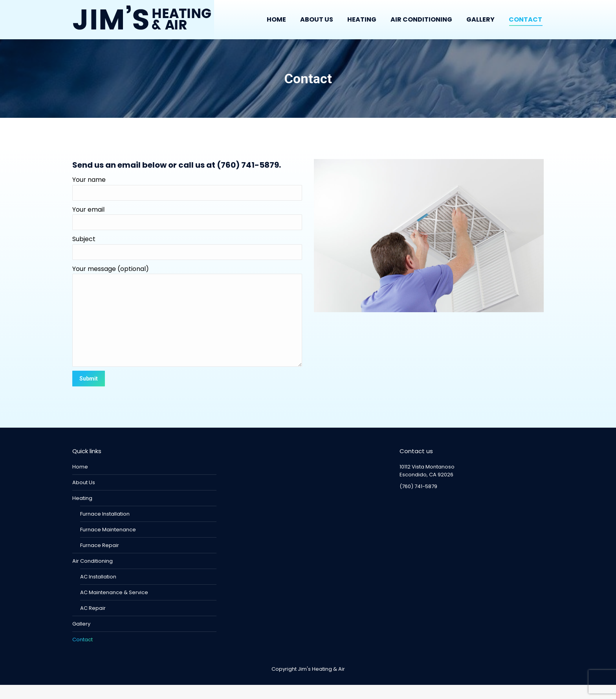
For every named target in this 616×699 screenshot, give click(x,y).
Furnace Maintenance (108, 544)
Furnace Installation (105, 528)
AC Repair (93, 622)
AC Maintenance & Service (114, 607)
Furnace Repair (100, 559)
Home (80, 481)
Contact (82, 654)
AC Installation (98, 591)
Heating (82, 512)
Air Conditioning (93, 575)
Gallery (81, 638)
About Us (84, 497)
